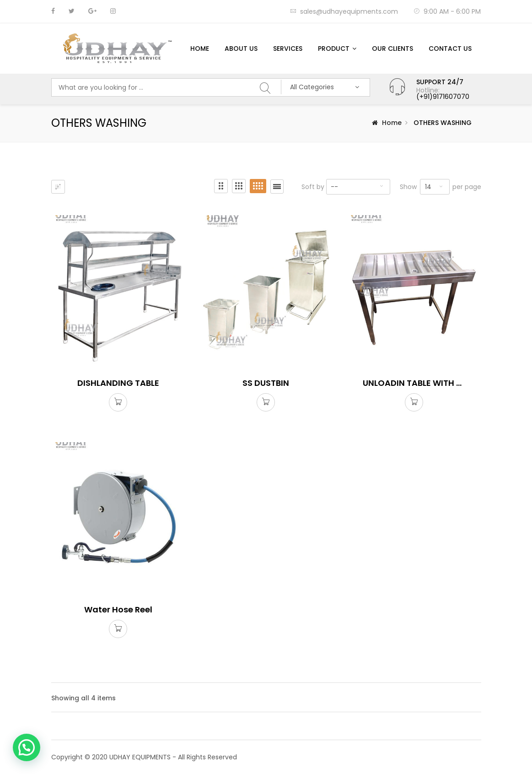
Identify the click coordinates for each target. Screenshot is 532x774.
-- (334, 187)
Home (200, 49)
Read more (118, 403)
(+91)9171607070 (443, 97)
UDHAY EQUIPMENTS (140, 757)
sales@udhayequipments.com (344, 11)
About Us (241, 49)
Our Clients (392, 49)
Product (334, 49)
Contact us (450, 49)
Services (288, 49)
